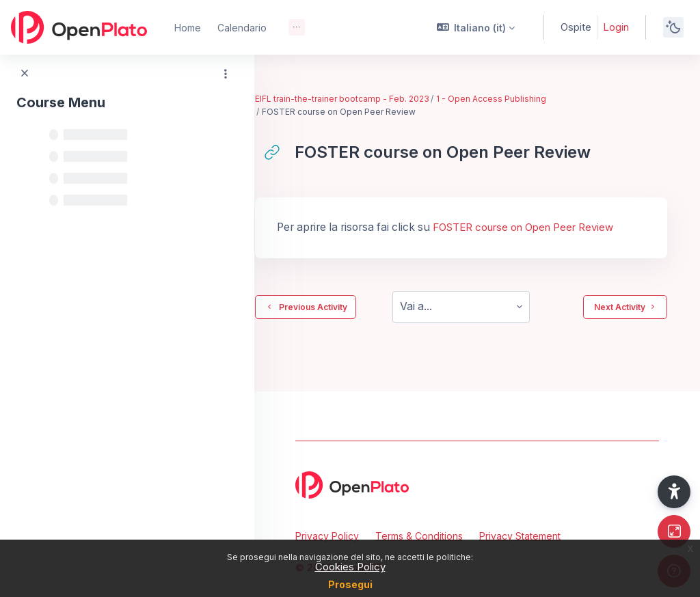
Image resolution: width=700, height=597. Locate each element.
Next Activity (625, 307)
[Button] (674, 531)
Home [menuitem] (188, 28)
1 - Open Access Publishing (523, 99)
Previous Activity (338, 307)
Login (616, 27)
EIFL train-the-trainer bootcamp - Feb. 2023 (374, 99)
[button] (476, 27)
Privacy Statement (520, 536)
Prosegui (350, 584)
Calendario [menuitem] (242, 28)
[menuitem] (297, 27)
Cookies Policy (350, 567)
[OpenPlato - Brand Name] (79, 27)
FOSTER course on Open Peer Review (554, 227)
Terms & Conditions (419, 536)
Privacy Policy (327, 536)
